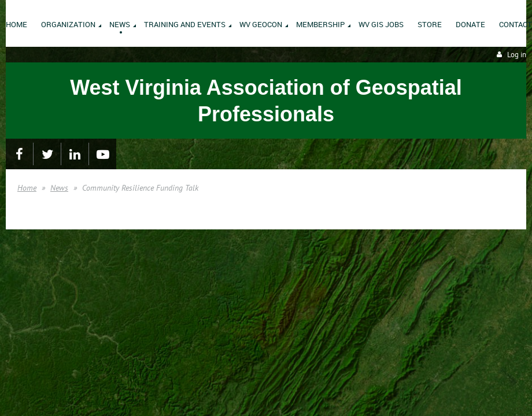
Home (27, 188)
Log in (517, 55)
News (59, 188)
